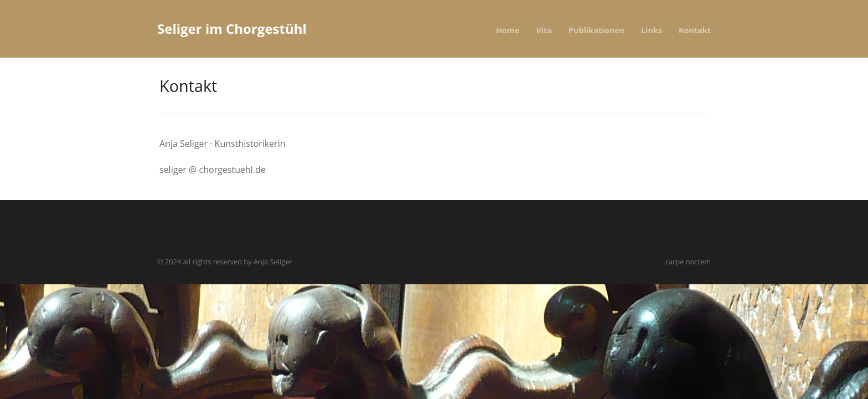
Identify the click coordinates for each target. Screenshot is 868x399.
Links (652, 30)
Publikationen (596, 30)
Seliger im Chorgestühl (232, 29)
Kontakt (695, 30)
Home (508, 30)
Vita (544, 30)
